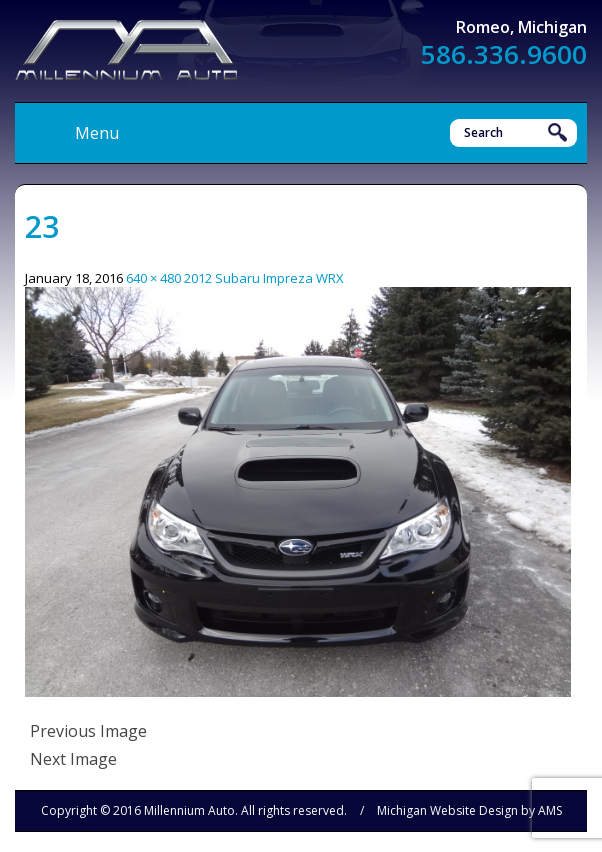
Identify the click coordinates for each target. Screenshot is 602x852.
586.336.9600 (504, 54)
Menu (97, 133)
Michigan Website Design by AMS (469, 810)
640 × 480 (153, 278)
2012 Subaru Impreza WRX (264, 278)
